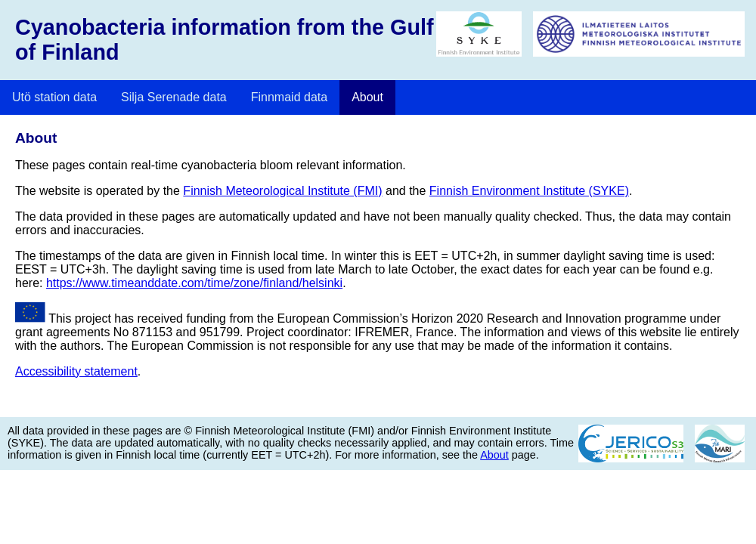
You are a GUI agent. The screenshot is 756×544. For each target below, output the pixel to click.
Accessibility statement (76, 371)
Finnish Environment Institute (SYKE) (529, 191)
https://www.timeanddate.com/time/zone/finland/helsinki (194, 283)
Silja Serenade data (174, 97)
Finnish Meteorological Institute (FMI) (282, 191)
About (367, 97)
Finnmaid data (289, 97)
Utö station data (54, 97)
